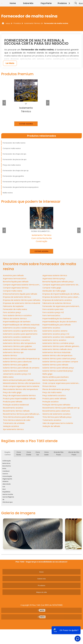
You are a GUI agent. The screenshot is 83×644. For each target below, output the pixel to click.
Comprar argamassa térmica (16, 288)
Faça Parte (46, 3)
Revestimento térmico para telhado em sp (61, 408)
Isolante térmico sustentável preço (58, 371)
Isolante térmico (10, 355)
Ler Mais (10, 63)
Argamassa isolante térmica (55, 275)
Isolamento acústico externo (55, 331)
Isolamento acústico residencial (17, 337)
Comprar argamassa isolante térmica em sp (22, 285)
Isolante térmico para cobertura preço (59, 359)
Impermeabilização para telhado (57, 325)
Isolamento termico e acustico (16, 340)
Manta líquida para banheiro (55, 380)
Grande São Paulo (59, 453)
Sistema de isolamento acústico (57, 414)
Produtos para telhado (13, 402)
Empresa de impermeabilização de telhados (62, 294)
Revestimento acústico (13, 408)
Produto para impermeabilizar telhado (19, 399)
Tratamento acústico (52, 420)
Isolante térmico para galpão (16, 365)
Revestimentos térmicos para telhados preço (23, 414)
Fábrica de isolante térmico (15, 319)
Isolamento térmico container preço (58, 343)
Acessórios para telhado (13, 275)
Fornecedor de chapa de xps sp (16, 171)
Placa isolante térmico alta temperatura (20, 389)
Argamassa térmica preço (54, 279)
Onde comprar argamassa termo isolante (21, 386)
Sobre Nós (28, 3)
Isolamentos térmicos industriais (57, 352)
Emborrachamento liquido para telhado (20, 294)
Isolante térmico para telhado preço (58, 368)
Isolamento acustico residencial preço (20, 328)
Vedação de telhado (51, 426)
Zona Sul (38, 453)
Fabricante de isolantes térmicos (57, 303)
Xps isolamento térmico (13, 429)
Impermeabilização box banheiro (57, 319)
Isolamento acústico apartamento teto (20, 331)
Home (13, 3)
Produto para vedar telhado (54, 399)
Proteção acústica (50, 402)
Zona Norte (19, 453)
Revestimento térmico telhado (16, 411)
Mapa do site (42, 592)
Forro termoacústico (51, 315)
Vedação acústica (11, 426)
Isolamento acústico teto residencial (58, 337)
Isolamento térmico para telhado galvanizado (62, 346)
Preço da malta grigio (12, 392)
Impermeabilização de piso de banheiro (60, 322)
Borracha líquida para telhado (16, 282)
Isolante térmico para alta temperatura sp (21, 359)
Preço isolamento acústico (54, 395)
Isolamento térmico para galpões (17, 346)
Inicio (41, 572)
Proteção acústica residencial (16, 405)
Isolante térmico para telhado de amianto (21, 368)
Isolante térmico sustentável (15, 371)
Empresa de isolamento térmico (17, 297)
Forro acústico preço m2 (53, 312)
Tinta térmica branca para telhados (18, 417)
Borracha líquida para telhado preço (58, 282)
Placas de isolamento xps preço (56, 389)
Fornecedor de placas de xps (15, 159)
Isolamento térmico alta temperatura (19, 343)
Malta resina (8, 193)
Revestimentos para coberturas (56, 411)
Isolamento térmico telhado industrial (19, 349)
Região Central (8, 453)
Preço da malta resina (12, 165)
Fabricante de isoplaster (13, 306)
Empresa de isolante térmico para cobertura (62, 297)
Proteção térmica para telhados (56, 405)
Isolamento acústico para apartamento (20, 334)
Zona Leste (46, 453)
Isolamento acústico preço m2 (56, 334)
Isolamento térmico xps (13, 352)
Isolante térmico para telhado (55, 365)
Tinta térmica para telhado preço (57, 417)
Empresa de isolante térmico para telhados (22, 300)
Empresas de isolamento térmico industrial (21, 303)
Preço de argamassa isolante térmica (19, 395)
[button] (48, 103)
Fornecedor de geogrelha (13, 176)
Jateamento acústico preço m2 (17, 374)
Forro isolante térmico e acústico (17, 315)
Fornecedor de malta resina (14, 143)
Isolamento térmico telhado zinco (57, 349)
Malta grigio (47, 374)
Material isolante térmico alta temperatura (22, 383)
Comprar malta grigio (52, 288)
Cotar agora (26, 124)
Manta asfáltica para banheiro (56, 377)
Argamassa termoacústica (15, 279)
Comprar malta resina (12, 148)
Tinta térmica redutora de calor (17, 420)
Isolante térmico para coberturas (17, 362)
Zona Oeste (29, 453)
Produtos (64, 3)
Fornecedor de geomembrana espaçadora (21, 187)
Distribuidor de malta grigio (54, 291)
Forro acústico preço (12, 312)
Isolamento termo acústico (54, 340)
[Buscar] (76, 3)
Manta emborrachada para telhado (18, 380)
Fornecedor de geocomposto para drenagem (22, 182)
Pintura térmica (49, 386)
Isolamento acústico (51, 328)
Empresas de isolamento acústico (57, 300)
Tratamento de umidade (14, 423)
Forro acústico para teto (53, 309)
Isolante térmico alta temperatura (57, 355)
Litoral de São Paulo (74, 453)
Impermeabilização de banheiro (17, 322)
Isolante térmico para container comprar (60, 362)
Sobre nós (42, 579)
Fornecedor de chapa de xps (14, 154)
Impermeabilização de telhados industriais (21, 325)
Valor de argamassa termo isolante (58, 423)
